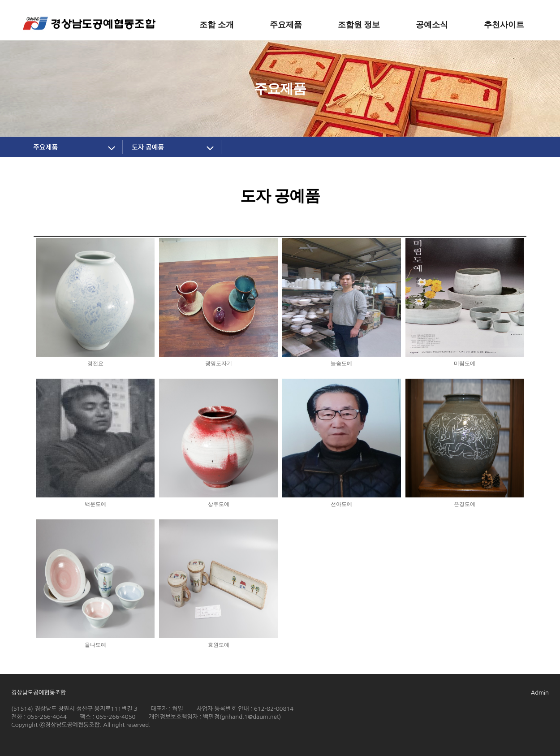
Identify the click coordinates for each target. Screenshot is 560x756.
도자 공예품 (148, 147)
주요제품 (45, 147)
